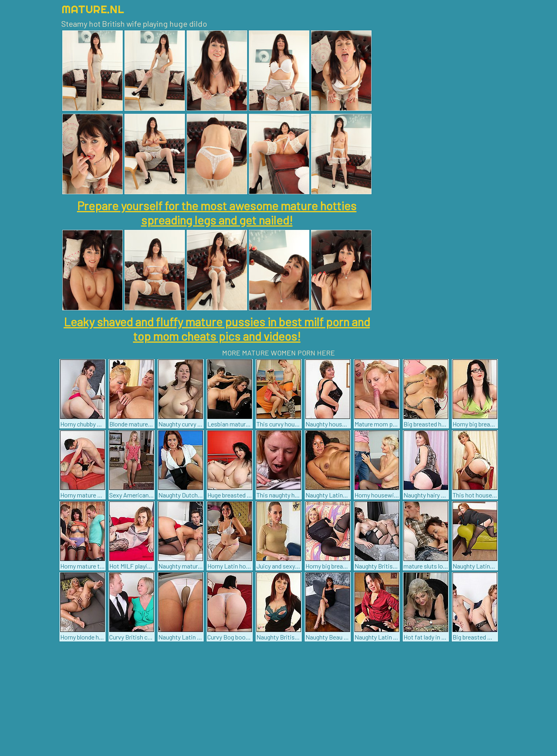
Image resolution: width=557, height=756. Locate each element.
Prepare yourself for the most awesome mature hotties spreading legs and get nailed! (217, 213)
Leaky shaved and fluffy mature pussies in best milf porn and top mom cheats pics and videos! (217, 329)
